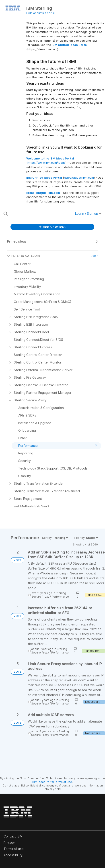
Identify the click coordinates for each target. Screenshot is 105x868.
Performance (60, 597)
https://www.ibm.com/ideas (46, 163)
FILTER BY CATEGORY (24, 256)
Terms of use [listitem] (14, 849)
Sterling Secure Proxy (49, 595)
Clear (94, 256)
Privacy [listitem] (9, 842)
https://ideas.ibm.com (79, 178)
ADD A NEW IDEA (52, 227)
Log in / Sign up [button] (88, 213)
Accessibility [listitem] (13, 855)
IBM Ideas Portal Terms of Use (52, 782)
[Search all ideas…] (32, 214)
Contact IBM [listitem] (13, 836)
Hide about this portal (40, 13)
